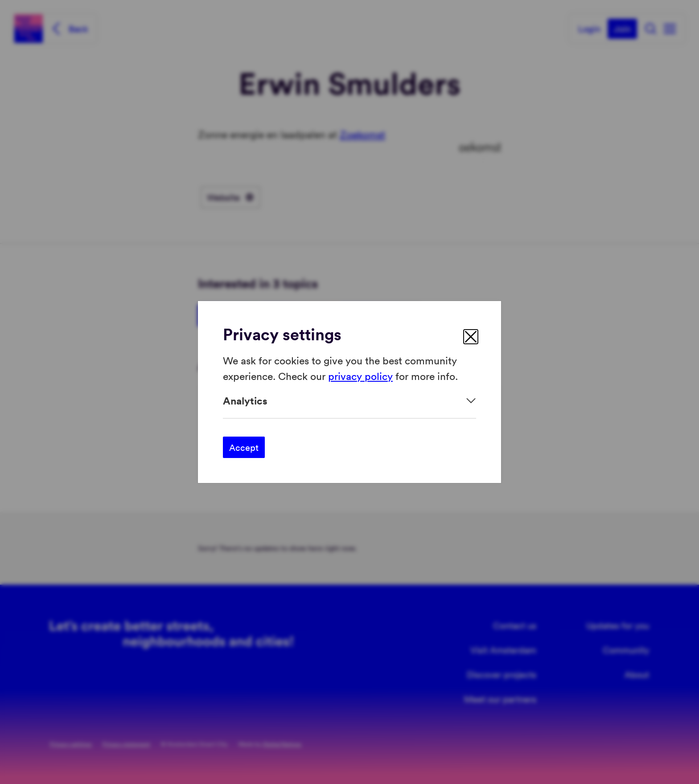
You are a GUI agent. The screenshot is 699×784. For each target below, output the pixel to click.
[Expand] (349, 401)
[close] (471, 337)
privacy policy (360, 375)
